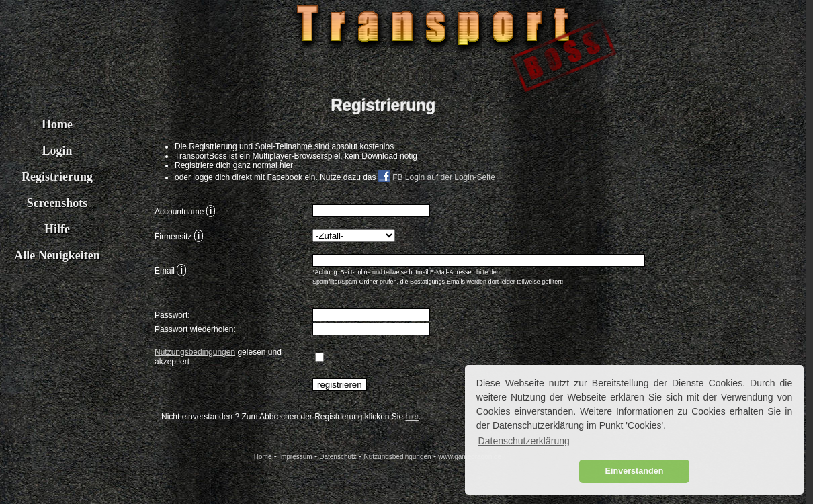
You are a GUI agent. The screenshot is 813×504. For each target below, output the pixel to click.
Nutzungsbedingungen (195, 352)
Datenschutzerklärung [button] (524, 441)
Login (57, 151)
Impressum (295, 457)
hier (412, 417)
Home (57, 124)
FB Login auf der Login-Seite (437, 177)
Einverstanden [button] (635, 471)
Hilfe (57, 229)
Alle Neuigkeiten (57, 255)
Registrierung (57, 177)
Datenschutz (338, 457)
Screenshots (57, 203)
